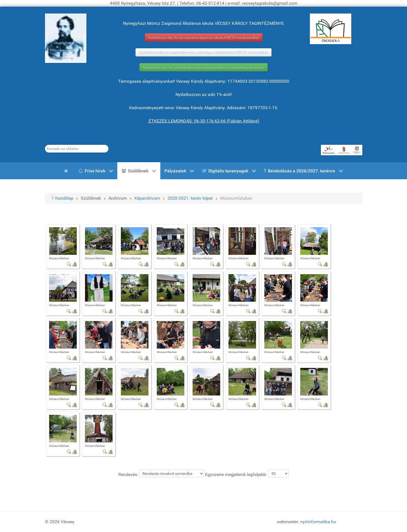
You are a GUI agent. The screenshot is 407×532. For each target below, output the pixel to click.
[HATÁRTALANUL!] (342, 150)
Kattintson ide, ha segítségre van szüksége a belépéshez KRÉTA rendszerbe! (203, 52)
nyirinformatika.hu (318, 522)
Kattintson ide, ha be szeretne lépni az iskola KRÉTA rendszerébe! (204, 38)
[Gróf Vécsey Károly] (66, 38)
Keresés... (45, 145)
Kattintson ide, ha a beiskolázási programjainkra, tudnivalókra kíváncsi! (203, 67)
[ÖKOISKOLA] (331, 29)
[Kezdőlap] (67, 171)
